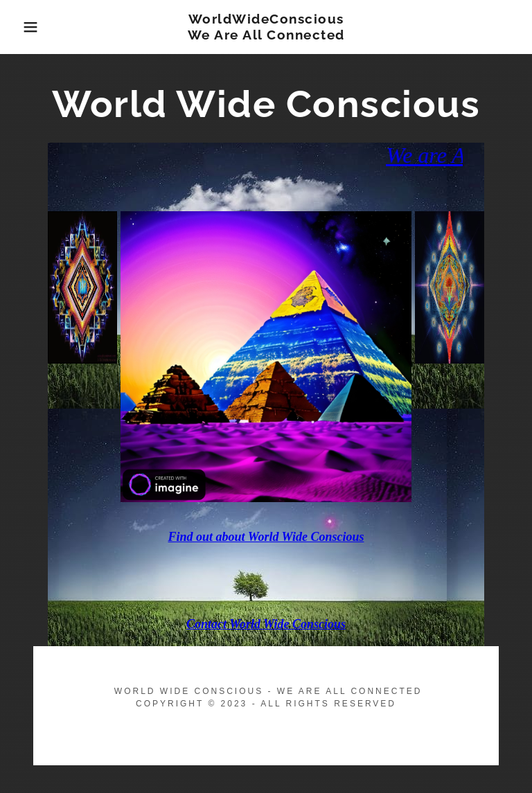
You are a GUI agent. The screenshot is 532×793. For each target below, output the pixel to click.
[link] (266, 36)
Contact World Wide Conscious (266, 624)
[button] (27, 27)
